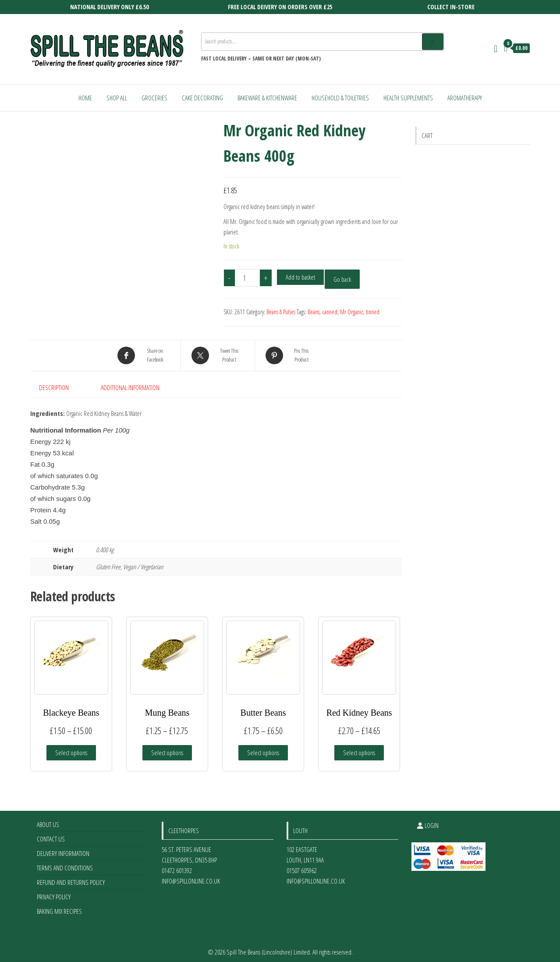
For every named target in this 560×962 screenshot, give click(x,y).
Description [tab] (54, 387)
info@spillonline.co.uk (191, 877)
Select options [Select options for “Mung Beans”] (167, 749)
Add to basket (300, 277)
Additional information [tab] (130, 387)
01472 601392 (177, 866)
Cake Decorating (202, 98)
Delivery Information (63, 849)
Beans (314, 312)
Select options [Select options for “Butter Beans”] (263, 749)
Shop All (117, 98)
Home (85, 98)
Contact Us (51, 835)
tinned (373, 312)
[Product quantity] (248, 278)
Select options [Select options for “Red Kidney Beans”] (359, 749)
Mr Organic (352, 312)
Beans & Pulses (281, 312)
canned (330, 312)
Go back (342, 279)
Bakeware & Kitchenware (267, 98)
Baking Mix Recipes (59, 907)
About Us (48, 820)
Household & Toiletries (340, 98)
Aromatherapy (465, 98)
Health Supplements (408, 98)
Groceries (154, 98)
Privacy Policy (54, 893)
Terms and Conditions (65, 864)
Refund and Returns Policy (71, 878)
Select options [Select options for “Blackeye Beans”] (71, 749)
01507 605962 (302, 866)
